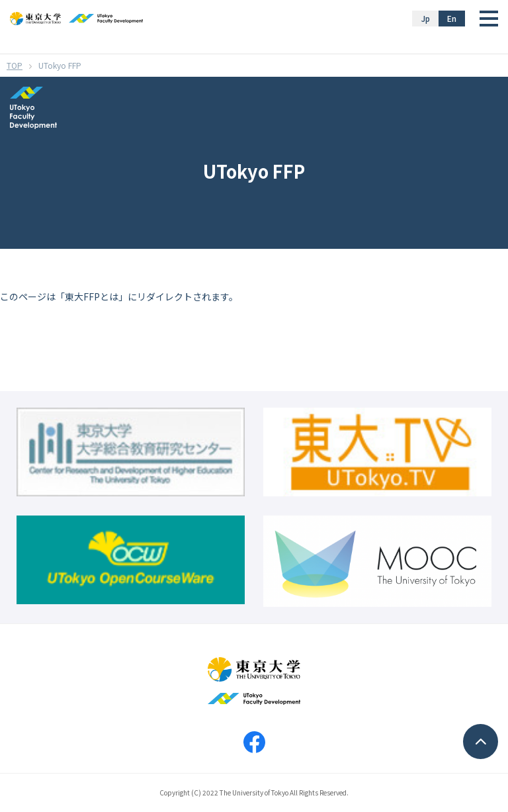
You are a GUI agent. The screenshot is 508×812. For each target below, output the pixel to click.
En (452, 18)
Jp (426, 18)
